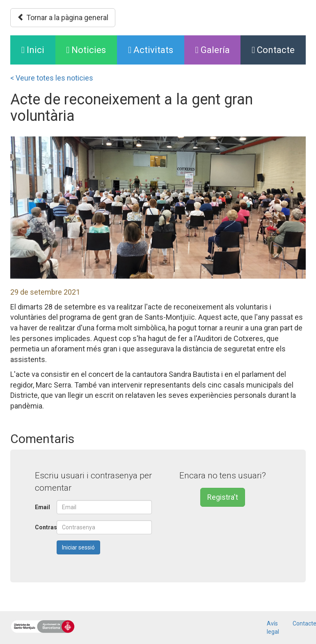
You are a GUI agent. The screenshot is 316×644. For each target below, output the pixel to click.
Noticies (86, 50)
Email (42, 507)
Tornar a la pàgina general (63, 17)
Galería (213, 50)
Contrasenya (43, 527)
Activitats (151, 50)
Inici (38, 49)
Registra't (223, 497)
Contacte (273, 50)
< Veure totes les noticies (52, 78)
